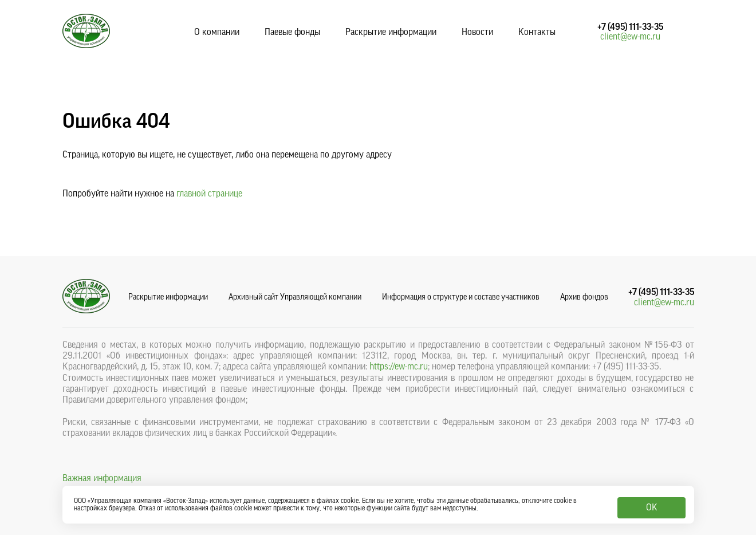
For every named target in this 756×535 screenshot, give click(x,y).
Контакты (537, 32)
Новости (477, 32)
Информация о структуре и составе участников (461, 297)
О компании (217, 32)
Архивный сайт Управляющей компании (295, 297)
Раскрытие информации (391, 32)
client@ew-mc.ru (630, 37)
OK (651, 508)
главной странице (209, 194)
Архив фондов (584, 297)
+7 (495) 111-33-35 (630, 27)
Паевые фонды (292, 32)
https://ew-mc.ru (399, 367)
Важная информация (102, 478)
